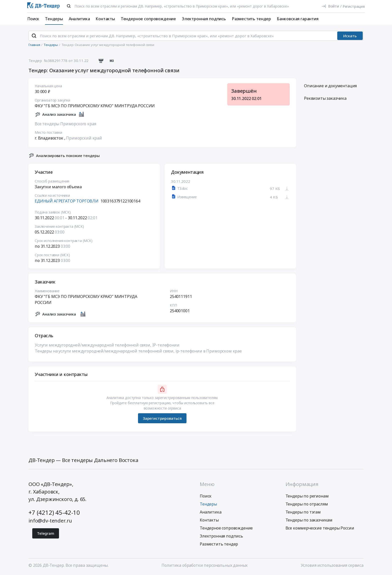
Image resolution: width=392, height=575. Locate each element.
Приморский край (84, 138)
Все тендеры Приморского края (65, 124)
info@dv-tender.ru (50, 521)
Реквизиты (325, 99)
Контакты (105, 19)
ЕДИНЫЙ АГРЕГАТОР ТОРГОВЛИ (67, 201)
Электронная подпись (204, 19)
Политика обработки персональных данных (204, 566)
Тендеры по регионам (307, 496)
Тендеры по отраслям (307, 504)
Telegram (46, 534)
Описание (330, 86)
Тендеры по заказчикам (309, 520)
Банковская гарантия (298, 19)
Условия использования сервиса (332, 566)
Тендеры (54, 19)
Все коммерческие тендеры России (320, 528)
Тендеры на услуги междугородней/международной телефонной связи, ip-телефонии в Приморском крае (138, 351)
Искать (350, 36)
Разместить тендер (251, 19)
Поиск (33, 19)
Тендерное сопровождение (148, 19)
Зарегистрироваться (162, 418)
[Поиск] (69, 6)
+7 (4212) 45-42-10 (54, 513)
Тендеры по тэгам (303, 512)
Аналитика (79, 19)
